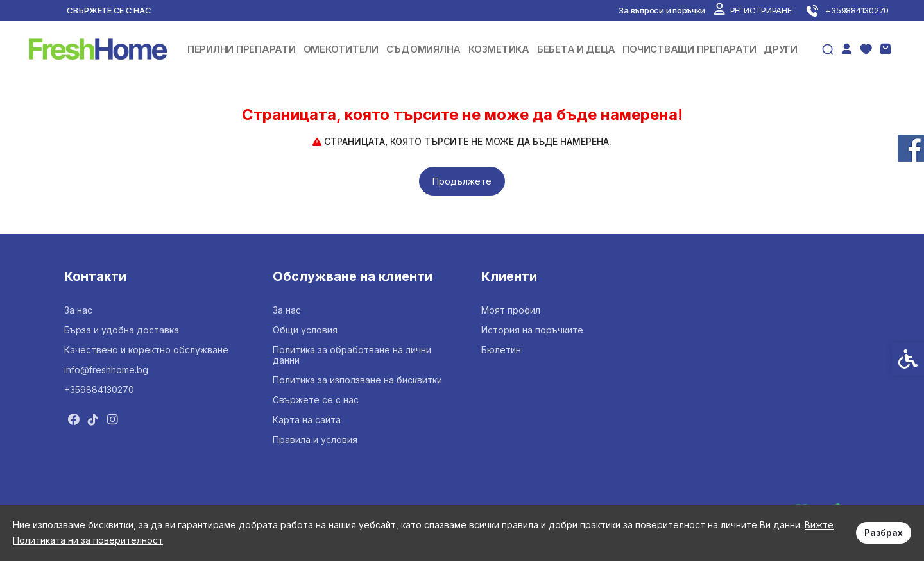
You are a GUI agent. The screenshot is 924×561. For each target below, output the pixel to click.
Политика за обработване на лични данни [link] (352, 355)
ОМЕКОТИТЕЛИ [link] (341, 49)
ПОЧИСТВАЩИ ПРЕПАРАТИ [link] (689, 49)
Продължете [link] (462, 181)
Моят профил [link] (511, 310)
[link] (753, 10)
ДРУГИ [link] (781, 49)
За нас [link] (78, 310)
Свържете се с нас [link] (109, 10)
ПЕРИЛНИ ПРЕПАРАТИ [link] (242, 49)
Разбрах (884, 532)
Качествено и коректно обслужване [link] (146, 350)
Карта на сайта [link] (307, 420)
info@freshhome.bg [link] (106, 370)
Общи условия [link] (305, 330)
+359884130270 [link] (99, 389)
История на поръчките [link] (532, 330)
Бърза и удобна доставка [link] (122, 330)
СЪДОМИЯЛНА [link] (424, 49)
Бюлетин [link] (501, 350)
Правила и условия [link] (315, 440)
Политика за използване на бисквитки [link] (357, 380)
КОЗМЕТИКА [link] (499, 49)
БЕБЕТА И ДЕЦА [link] (576, 49)
